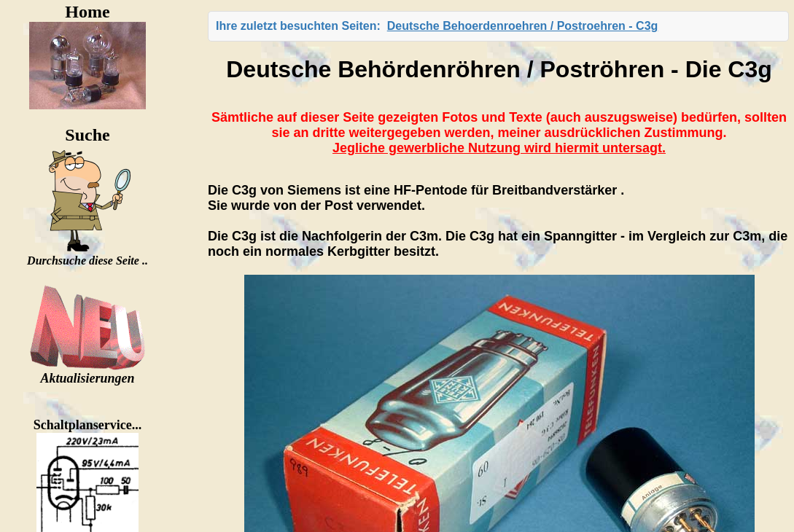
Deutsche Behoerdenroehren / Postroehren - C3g (523, 26)
